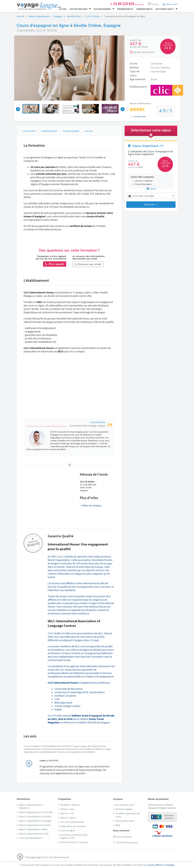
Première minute (125, 9)
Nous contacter (124, 837)
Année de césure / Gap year (74, 842)
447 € (136, 44)
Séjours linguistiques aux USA (34, 834)
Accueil (63, 9)
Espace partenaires (125, 821)
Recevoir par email (88, 265)
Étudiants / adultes (70, 805)
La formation (29, 131)
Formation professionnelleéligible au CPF (74, 836)
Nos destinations (80, 9)
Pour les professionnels (72, 822)
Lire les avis (138, 116)
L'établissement (49, 131)
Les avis (89, 131)
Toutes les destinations (31, 838)
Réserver (151, 205)
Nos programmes (104, 9)
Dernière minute (144, 9)
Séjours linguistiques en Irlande (35, 825)
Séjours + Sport (68, 818)
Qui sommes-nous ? (166, 9)
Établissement (138, 87)
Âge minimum (138, 79)
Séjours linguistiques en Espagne (35, 821)
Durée (133, 64)
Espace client (171, 4)
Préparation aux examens (73, 826)
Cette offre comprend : (143, 177)
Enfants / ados (67, 809)
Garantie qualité (71, 131)
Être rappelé (55, 264)
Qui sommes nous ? (125, 805)
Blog (118, 825)
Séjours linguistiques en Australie (36, 812)
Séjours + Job (67, 813)
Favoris (153, 4)
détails (151, 189)
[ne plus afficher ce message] (161, 865)
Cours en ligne (67, 830)
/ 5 (166, 110)
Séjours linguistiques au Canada (35, 816)
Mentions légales (124, 809)
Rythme (134, 68)
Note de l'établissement (140, 103)
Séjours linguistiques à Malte (33, 829)
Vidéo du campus (92, 505)
